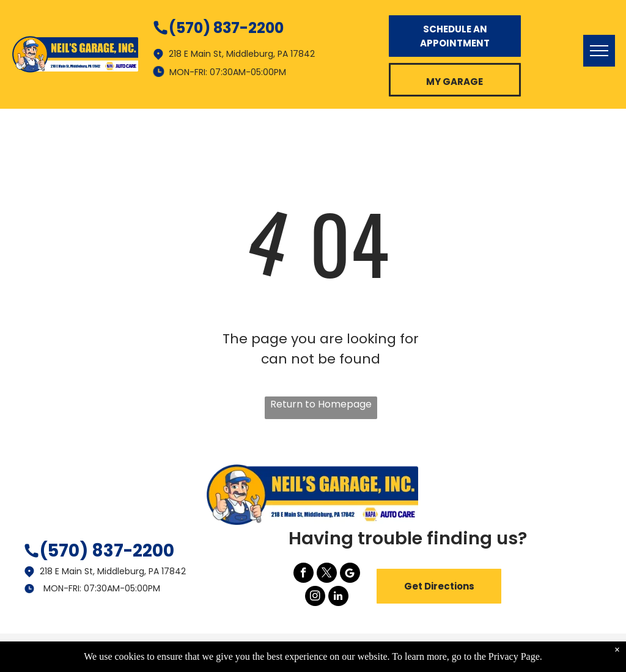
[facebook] (304, 574)
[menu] (599, 51)
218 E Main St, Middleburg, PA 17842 (113, 571)
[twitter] (327, 574)
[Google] (350, 574)
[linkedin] (338, 597)
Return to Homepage (321, 404)
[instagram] (315, 597)
